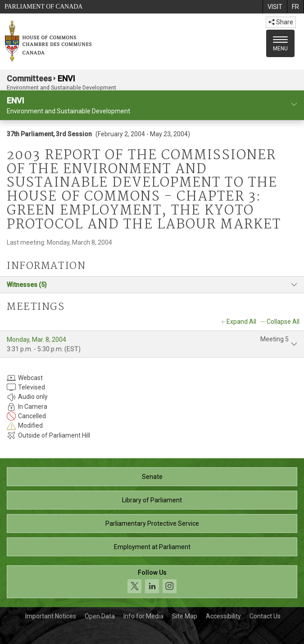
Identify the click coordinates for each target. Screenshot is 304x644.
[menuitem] (275, 7)
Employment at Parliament (152, 547)
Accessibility (223, 616)
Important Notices (51, 616)
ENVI (66, 78)
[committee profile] (294, 105)
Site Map (185, 616)
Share (281, 22)
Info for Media (143, 616)
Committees (29, 78)
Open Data (100, 616)
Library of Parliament (152, 500)
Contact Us (265, 616)
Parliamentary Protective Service (152, 523)
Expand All (241, 322)
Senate (152, 477)
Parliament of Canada (43, 7)
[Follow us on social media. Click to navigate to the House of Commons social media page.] (152, 582)
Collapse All (283, 322)
